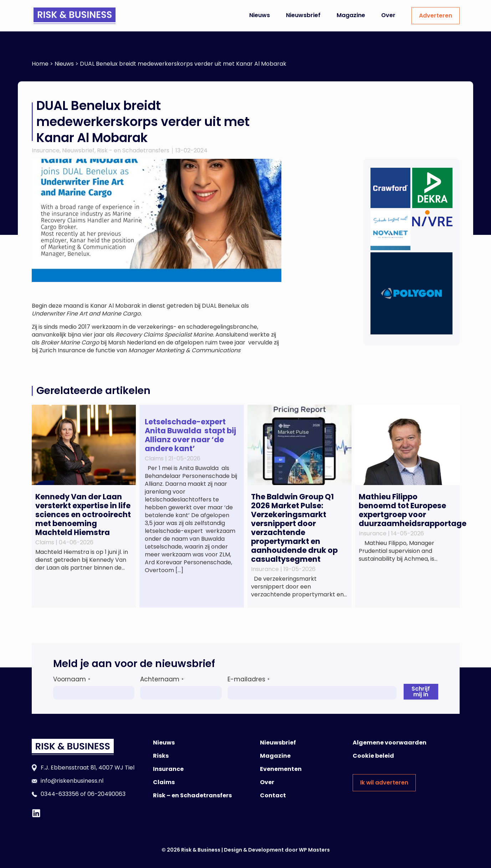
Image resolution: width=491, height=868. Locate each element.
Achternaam (162, 679)
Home (40, 64)
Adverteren (436, 16)
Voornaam (72, 679)
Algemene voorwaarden (390, 743)
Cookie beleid (373, 756)
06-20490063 (106, 794)
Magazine (351, 15)
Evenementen (281, 769)
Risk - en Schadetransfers (133, 150)
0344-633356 (60, 794)
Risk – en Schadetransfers (192, 795)
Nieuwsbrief (303, 15)
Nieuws (260, 15)
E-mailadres (249, 679)
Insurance (46, 150)
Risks (161, 756)
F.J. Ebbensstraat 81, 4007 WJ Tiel (88, 768)
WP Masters (314, 850)
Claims (164, 782)
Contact (273, 795)
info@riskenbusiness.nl (72, 781)
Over (388, 15)
